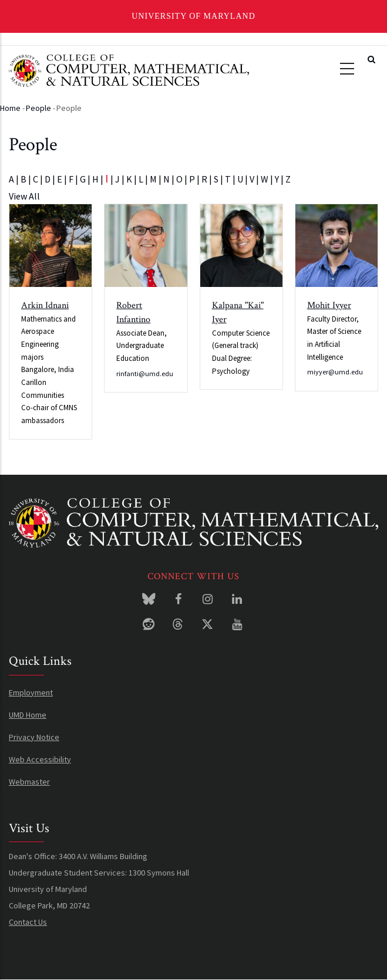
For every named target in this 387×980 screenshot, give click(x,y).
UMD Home (28, 715)
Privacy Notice (34, 737)
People (38, 108)
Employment (31, 692)
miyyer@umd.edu (335, 372)
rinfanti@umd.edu (145, 374)
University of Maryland (193, 16)
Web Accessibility (40, 759)
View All (24, 196)
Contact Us (28, 922)
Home (10, 108)
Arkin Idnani (45, 305)
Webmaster (29, 782)
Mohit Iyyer (329, 305)
